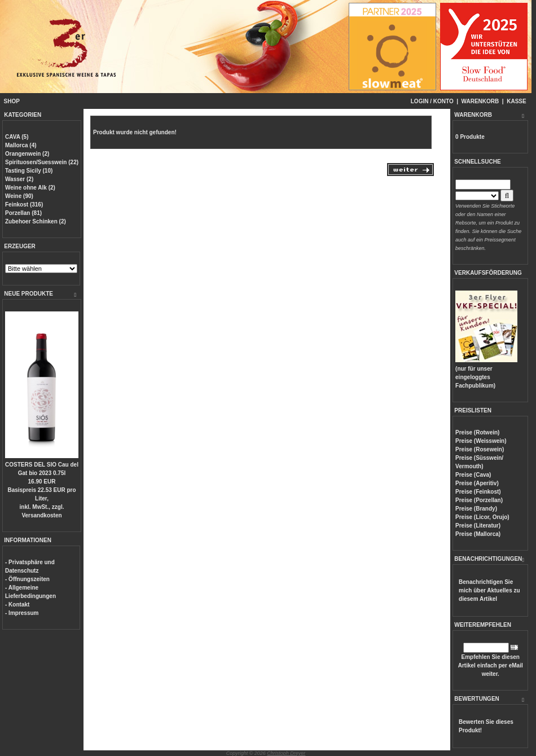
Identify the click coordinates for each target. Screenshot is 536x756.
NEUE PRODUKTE (28, 294)
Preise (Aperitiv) (477, 483)
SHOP (12, 101)
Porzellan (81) (23, 213)
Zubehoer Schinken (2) (36, 221)
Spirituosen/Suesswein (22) (42, 162)
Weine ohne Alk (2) (30, 188)
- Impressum (22, 613)
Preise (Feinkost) (478, 492)
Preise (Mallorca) (478, 534)
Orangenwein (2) (27, 154)
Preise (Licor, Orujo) (482, 517)
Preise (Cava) (473, 475)
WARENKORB (480, 101)
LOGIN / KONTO (432, 101)
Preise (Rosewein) (480, 449)
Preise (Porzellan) (479, 500)
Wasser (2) (19, 179)
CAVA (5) (17, 137)
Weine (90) (19, 196)
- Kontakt (17, 605)
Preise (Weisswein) (481, 441)
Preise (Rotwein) (477, 432)
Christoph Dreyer (286, 753)
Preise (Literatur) (478, 526)
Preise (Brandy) (476, 509)
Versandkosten (41, 515)
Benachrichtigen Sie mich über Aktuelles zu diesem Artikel (489, 590)
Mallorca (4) (21, 145)
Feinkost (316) (24, 205)
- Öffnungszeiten (27, 579)
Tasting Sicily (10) (29, 171)
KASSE (516, 101)
